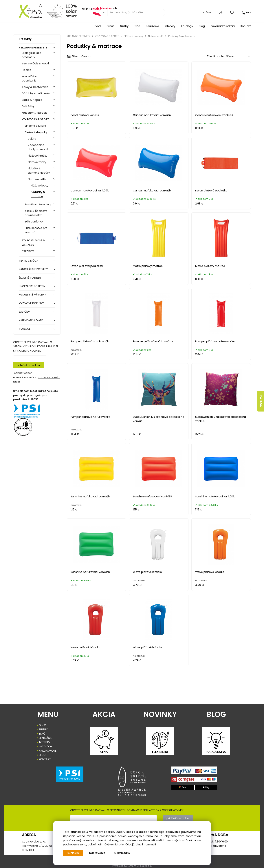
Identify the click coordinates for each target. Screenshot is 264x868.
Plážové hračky (37, 156)
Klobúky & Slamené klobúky (39, 171)
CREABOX (28, 251)
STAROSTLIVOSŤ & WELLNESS (33, 243)
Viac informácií (146, 845)
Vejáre (32, 139)
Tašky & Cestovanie (35, 87)
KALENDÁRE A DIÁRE (31, 320)
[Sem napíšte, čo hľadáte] (136, 12)
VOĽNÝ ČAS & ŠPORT (35, 119)
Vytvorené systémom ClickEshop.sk (132, 866)
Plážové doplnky (36, 132)
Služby (124, 26)
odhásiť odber (23, 373)
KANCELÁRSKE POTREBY (33, 269)
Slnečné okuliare (35, 126)
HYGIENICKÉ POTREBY (32, 286)
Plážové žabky (37, 162)
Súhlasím (74, 853)
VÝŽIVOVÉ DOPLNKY (31, 303)
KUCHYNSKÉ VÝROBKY (32, 295)
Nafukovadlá (37, 179)
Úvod (97, 26)
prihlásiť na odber (29, 365)
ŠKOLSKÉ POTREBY (30, 278)
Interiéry (170, 26)
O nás (110, 26)
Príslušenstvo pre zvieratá (36, 230)
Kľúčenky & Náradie (35, 113)
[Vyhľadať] (103, 12)
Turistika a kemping (38, 204)
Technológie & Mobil (35, 64)
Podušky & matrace (38, 194)
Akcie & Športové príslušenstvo (36, 213)
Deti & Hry (28, 106)
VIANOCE (25, 329)
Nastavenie (98, 853)
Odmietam (123, 853)
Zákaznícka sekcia (223, 26)
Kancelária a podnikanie (30, 78)
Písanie (26, 70)
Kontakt (246, 26)
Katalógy (187, 26)
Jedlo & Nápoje (32, 100)
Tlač (137, 26)
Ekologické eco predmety (32, 55)
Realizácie (152, 26)
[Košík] (246, 13)
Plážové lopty (39, 186)
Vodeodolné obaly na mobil (38, 147)
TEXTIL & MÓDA (29, 261)
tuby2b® (24, 312)
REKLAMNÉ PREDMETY (33, 48)
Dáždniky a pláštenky (36, 93)
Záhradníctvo (34, 222)
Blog (202, 26)
